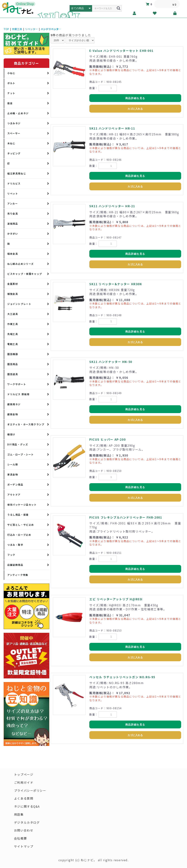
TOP (6, 29)
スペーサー (14, 133)
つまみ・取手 (15, 545)
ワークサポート (17, 384)
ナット (11, 93)
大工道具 (13, 314)
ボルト (11, 83)
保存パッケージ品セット (22, 505)
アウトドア (14, 495)
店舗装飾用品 (15, 565)
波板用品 (13, 224)
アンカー (13, 204)
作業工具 (17, 29)
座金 (10, 103)
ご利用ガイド (24, 783)
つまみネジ (14, 123)
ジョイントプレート (19, 304)
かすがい (13, 234)
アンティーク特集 (18, 575)
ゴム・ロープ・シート (21, 454)
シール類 (13, 464)
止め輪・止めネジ (18, 113)
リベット (13, 194)
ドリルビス (14, 183)
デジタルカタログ (27, 823)
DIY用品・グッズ (18, 444)
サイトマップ (24, 847)
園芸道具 (13, 374)
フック (11, 555)
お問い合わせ (24, 831)
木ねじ (11, 143)
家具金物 (13, 475)
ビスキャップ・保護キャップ (25, 274)
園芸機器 (13, 354)
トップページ (24, 775)
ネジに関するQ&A (27, 807)
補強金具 (13, 294)
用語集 (19, 815)
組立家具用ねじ (17, 173)
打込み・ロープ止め (19, 535)
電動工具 (13, 344)
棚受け (11, 434)
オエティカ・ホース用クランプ (26, 424)
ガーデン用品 (15, 485)
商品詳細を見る (135, 98)
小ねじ (11, 73)
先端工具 (13, 334)
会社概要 (20, 839)
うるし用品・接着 (18, 515)
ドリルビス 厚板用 (18, 394)
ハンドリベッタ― (51, 29)
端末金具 (13, 254)
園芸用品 (13, 364)
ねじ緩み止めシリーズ (21, 264)
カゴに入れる (135, 109)
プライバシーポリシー (30, 791)
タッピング (14, 153)
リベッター (31, 29)
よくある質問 (24, 799)
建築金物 (13, 414)
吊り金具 (13, 214)
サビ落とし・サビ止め (21, 525)
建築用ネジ (14, 404)
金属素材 (13, 284)
